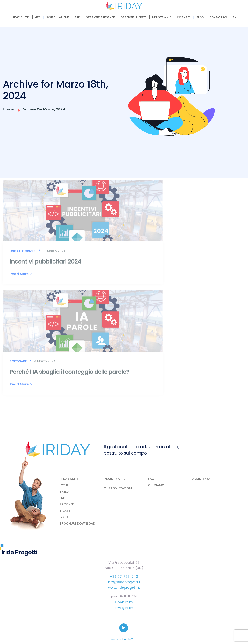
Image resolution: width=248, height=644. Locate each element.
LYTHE (64, 485)
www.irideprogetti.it (124, 587)
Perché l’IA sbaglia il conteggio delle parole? (69, 373)
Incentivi (184, 17)
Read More (19, 275)
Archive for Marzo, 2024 (44, 109)
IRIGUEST (66, 517)
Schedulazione (58, 17)
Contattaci (218, 17)
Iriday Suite (20, 17)
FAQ (151, 479)
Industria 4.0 (161, 17)
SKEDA (65, 492)
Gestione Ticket (133, 17)
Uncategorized (23, 253)
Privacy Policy (124, 608)
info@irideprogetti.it (124, 582)
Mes (38, 17)
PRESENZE (67, 504)
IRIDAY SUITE (69, 479)
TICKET (65, 511)
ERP (77, 17)
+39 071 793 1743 (124, 577)
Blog (200, 17)
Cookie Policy (124, 602)
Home (9, 109)
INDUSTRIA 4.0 (115, 479)
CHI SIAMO (156, 485)
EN (235, 17)
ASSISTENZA (201, 479)
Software (18, 363)
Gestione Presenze (100, 17)
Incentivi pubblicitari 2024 (45, 263)
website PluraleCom (124, 639)
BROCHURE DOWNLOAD (77, 524)
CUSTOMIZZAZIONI (118, 488)
